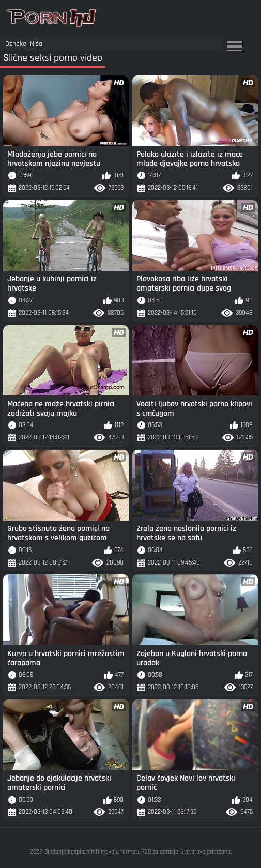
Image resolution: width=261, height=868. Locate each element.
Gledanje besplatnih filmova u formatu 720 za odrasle (111, 852)
